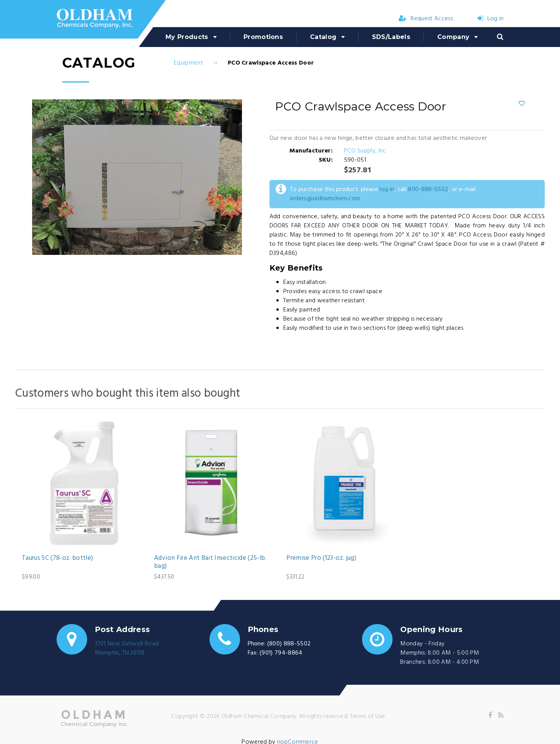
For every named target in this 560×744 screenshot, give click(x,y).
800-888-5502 (428, 190)
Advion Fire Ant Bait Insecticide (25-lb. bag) (210, 562)
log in (387, 190)
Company (453, 37)
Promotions (263, 37)
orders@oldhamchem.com (325, 199)
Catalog (323, 37)
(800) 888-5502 (289, 644)
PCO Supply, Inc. (365, 151)
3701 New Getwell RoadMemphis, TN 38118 (127, 648)
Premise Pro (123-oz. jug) (321, 558)
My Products (187, 37)
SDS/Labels (391, 37)
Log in (490, 19)
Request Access (426, 19)
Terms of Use (368, 716)
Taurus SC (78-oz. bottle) (58, 558)
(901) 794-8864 (281, 653)
